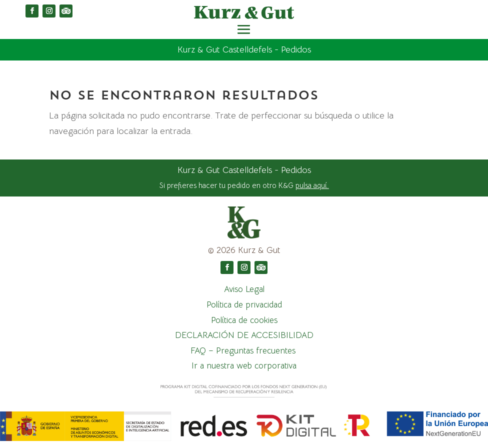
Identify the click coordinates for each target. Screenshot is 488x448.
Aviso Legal (244, 289)
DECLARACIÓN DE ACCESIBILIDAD (244, 335)
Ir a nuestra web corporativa (244, 366)
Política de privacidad (244, 305)
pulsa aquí (311, 185)
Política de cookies (244, 320)
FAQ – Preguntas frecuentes (244, 351)
